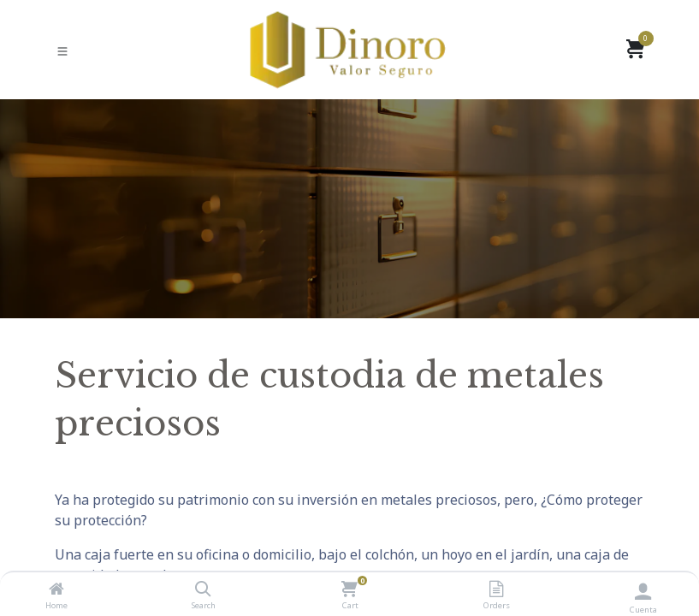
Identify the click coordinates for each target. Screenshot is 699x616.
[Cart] (349, 589)
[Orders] (496, 589)
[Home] (56, 589)
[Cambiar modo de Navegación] (62, 50)
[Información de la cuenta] (643, 591)
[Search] (203, 589)
